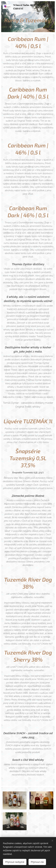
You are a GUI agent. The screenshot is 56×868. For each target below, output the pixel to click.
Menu (50, 7)
